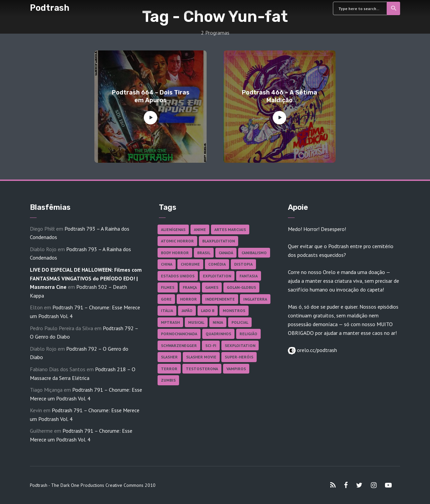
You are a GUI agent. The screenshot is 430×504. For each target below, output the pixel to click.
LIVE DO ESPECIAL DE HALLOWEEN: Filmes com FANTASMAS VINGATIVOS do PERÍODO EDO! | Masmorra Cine (86, 278)
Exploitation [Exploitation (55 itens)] (217, 276)
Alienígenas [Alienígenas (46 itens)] (173, 229)
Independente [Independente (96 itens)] (220, 299)
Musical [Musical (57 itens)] (196, 322)
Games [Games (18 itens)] (212, 287)
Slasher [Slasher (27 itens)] (169, 357)
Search (394, 8)
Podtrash (50, 8)
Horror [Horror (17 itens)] (188, 299)
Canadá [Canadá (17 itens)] (226, 253)
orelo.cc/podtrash (316, 350)
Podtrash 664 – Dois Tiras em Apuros (151, 96)
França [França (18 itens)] (190, 287)
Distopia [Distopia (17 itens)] (243, 264)
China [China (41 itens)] (167, 264)
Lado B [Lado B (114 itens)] (208, 311)
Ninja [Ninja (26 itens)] (218, 322)
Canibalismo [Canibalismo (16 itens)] (254, 253)
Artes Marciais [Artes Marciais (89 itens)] (230, 229)
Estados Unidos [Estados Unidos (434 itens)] (178, 276)
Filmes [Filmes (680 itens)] (168, 287)
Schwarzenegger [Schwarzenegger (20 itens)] (179, 345)
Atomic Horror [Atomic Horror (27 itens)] (177, 241)
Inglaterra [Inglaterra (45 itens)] (255, 299)
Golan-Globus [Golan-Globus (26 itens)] (241, 287)
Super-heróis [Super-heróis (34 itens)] (239, 357)
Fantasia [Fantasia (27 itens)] (249, 276)
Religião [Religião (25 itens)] (248, 334)
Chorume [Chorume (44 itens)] (190, 264)
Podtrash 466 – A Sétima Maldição (279, 96)
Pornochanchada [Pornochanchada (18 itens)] (179, 334)
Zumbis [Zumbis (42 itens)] (168, 380)
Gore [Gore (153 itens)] (166, 299)
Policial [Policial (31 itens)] (240, 322)
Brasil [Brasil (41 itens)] (204, 253)
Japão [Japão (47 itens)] (187, 311)
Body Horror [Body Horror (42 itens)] (175, 253)
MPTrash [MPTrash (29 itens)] (170, 322)
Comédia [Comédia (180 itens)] (217, 264)
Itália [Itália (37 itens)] (167, 311)
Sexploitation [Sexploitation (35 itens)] (240, 345)
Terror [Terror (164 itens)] (169, 369)
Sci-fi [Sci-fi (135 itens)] (211, 345)
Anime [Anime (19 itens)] (200, 229)
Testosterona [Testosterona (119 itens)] (202, 369)
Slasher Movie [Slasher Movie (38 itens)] (201, 357)
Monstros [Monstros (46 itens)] (234, 311)
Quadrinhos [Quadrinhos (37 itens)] (218, 334)
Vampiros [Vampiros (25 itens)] (236, 369)
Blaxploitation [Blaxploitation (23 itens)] (219, 241)
